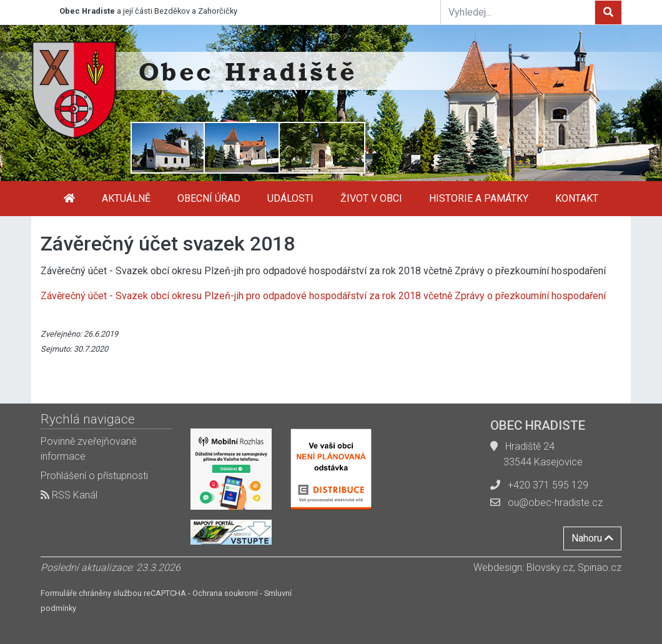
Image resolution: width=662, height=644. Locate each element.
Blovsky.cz (550, 567)
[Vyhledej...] (518, 12)
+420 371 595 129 (548, 485)
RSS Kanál (69, 495)
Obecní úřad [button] (209, 198)
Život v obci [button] (371, 198)
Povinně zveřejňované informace (89, 449)
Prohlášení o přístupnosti (94, 476)
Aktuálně (126, 198)
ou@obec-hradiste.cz (555, 503)
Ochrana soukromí (225, 593)
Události (290, 198)
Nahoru (592, 538)
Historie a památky (479, 198)
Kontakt (577, 198)
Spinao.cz (600, 567)
